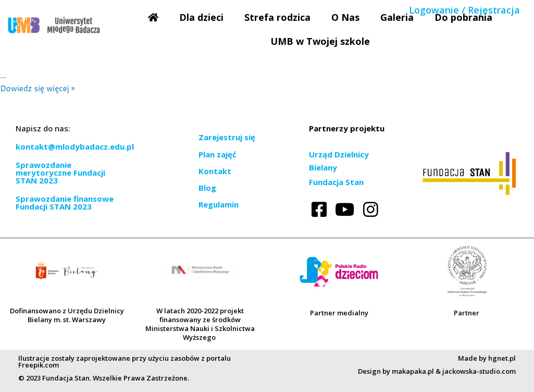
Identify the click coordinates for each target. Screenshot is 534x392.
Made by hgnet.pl (487, 358)
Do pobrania (463, 17)
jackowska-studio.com (479, 371)
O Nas (345, 17)
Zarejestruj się (227, 137)
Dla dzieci (201, 17)
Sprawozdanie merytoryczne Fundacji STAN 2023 (60, 173)
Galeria (397, 17)
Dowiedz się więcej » (37, 88)
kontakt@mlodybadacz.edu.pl (75, 146)
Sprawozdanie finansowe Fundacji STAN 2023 (65, 203)
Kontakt (215, 171)
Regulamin (219, 204)
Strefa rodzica (277, 17)
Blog (207, 188)
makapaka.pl (413, 371)
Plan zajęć (218, 154)
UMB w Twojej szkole (320, 41)
